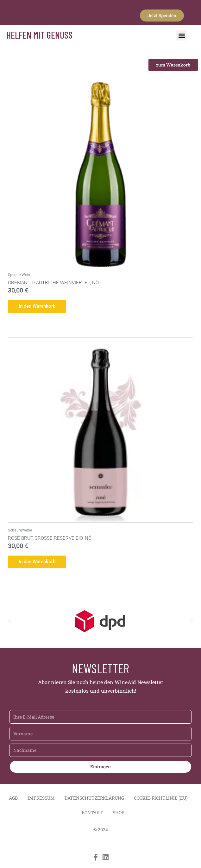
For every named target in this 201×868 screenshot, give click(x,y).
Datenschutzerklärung (94, 799)
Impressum (41, 799)
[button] (182, 35)
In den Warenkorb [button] (39, 306)
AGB (13, 799)
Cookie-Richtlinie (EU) (161, 799)
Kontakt (92, 813)
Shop (119, 813)
